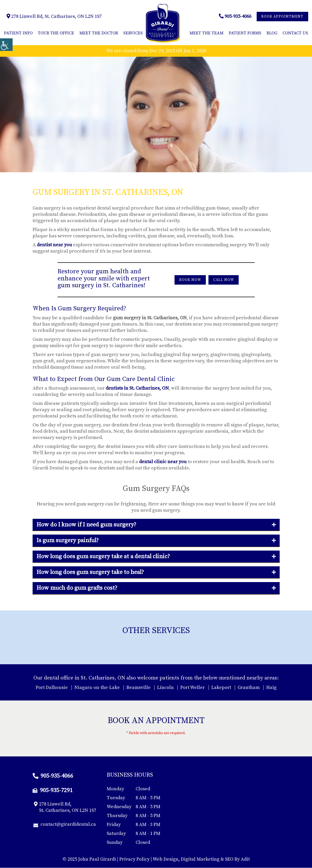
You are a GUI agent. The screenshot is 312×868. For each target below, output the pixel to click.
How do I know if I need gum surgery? (86, 525)
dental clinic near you (163, 462)
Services (133, 33)
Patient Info (18, 33)
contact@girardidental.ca (65, 825)
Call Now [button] (224, 280)
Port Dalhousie (52, 687)
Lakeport (221, 687)
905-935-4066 (235, 16)
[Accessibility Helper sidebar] (6, 45)
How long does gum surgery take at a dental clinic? (103, 556)
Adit (245, 859)
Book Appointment (282, 17)
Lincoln (165, 687)
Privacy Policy (134, 859)
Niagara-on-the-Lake (97, 687)
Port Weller (193, 687)
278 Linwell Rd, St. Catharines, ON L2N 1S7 (54, 16)
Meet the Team (206, 33)
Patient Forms (245, 33)
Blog (272, 33)
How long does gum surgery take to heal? (90, 572)
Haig (271, 687)
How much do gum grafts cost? (77, 588)
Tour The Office (56, 33)
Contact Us (295, 33)
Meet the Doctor (99, 33)
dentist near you (54, 245)
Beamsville (139, 687)
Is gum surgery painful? (68, 540)
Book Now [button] (190, 280)
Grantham (249, 687)
